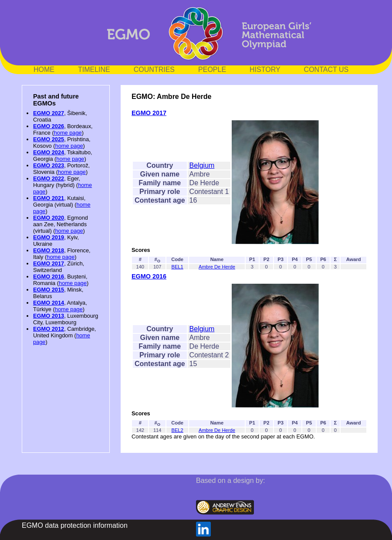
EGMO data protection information (75, 525)
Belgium (202, 165)
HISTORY (265, 70)
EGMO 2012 (49, 329)
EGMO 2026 (49, 126)
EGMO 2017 (49, 263)
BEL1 (177, 267)
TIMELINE (94, 70)
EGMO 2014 (49, 303)
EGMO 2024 (49, 152)
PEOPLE (212, 70)
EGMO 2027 (49, 113)
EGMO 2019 (49, 237)
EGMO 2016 (49, 277)
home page (68, 133)
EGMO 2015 (49, 290)
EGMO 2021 (49, 198)
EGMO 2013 (49, 316)
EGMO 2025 (49, 139)
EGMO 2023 (49, 165)
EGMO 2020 (49, 218)
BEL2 (177, 430)
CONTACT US (326, 70)
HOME (44, 70)
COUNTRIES (154, 70)
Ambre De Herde (217, 267)
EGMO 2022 (49, 178)
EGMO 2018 (49, 250)
